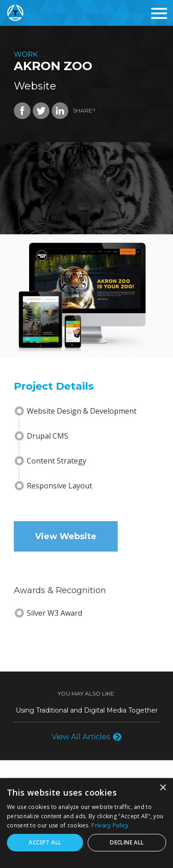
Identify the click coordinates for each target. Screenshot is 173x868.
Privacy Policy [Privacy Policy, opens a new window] (110, 825)
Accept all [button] (45, 842)
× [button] (163, 788)
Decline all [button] (127, 842)
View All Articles (81, 737)
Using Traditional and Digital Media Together (87, 710)
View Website (66, 536)
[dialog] (86, 823)
